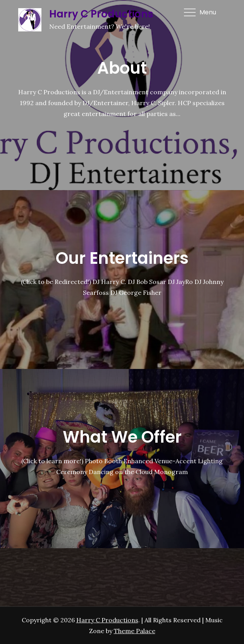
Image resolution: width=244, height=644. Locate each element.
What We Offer (122, 437)
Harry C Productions (101, 14)
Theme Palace (135, 631)
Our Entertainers (122, 258)
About (122, 68)
